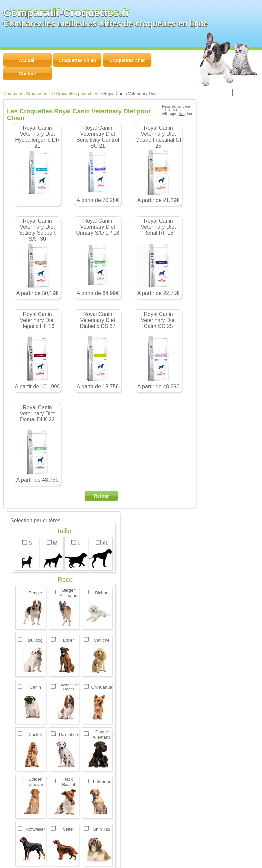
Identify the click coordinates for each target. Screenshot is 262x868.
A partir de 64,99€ (98, 257)
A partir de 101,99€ (37, 350)
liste (182, 114)
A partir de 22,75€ (158, 257)
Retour (101, 496)
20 (169, 110)
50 (175, 110)
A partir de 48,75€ (37, 444)
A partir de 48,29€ (158, 350)
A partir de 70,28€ (98, 164)
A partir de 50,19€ (37, 257)
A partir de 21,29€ (158, 164)
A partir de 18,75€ (98, 350)
